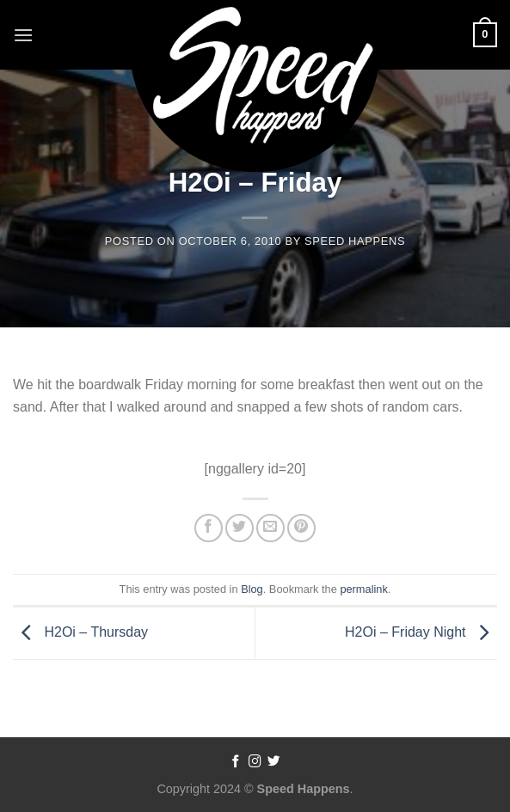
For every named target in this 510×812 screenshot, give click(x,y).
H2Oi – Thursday (80, 632)
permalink (363, 589)
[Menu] (23, 35)
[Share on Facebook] (209, 528)
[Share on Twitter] (240, 528)
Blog (252, 589)
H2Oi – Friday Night (421, 632)
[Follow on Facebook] (236, 762)
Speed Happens (355, 241)
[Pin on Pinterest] (301, 528)
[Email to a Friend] (270, 528)
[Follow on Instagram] (255, 762)
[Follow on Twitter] (274, 762)
